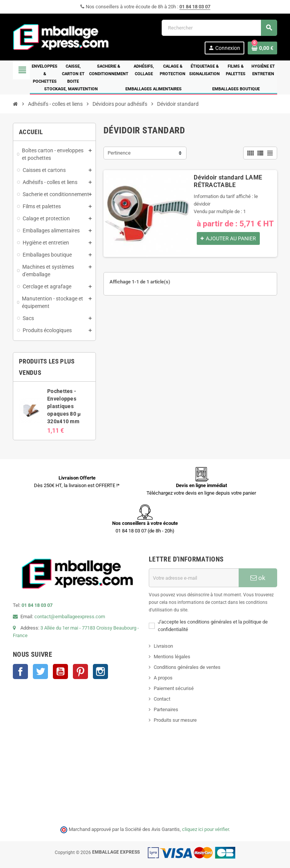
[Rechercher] (219, 28)
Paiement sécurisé (174, 688)
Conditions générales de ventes (187, 667)
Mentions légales (172, 657)
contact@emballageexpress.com (70, 617)
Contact (162, 699)
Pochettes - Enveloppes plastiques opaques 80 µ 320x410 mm (64, 406)
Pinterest (80, 672)
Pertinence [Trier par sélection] (119, 153)
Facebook (20, 672)
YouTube (60, 672)
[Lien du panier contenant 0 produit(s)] (262, 48)
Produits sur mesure (175, 720)
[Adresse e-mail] (194, 578)
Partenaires (166, 709)
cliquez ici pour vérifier (205, 829)
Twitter (40, 672)
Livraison (163, 646)
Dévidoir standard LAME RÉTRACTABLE (228, 181)
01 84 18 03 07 (195, 7)
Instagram (100, 672)
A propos (163, 678)
